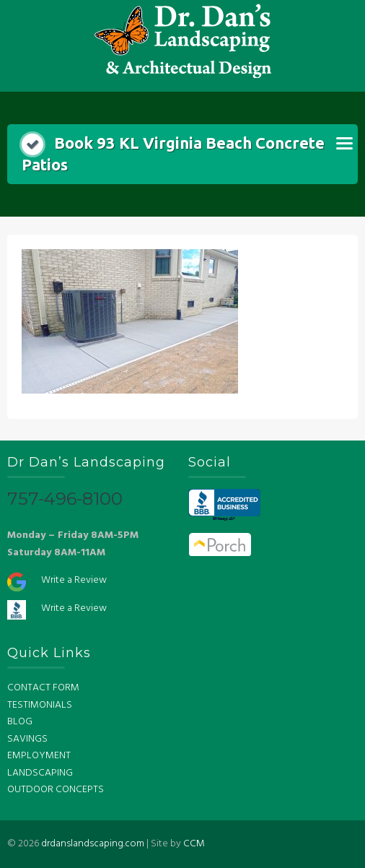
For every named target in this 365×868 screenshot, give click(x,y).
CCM (194, 844)
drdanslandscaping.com (93, 844)
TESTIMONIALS (40, 705)
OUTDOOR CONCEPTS (56, 790)
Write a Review (74, 580)
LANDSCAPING (40, 773)
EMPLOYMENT (39, 756)
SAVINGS (27, 739)
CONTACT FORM (43, 688)
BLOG (20, 722)
